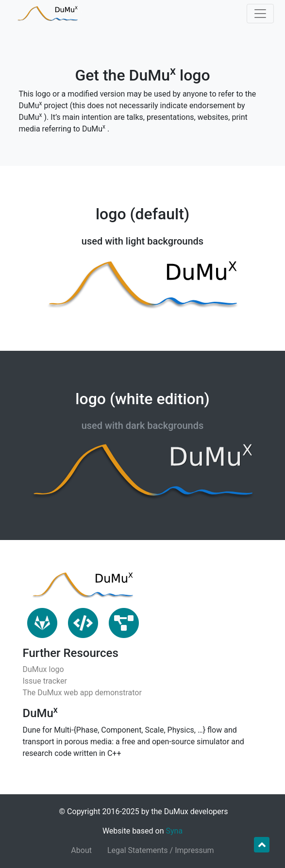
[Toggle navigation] (260, 14)
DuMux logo (43, 669)
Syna (175, 831)
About (81, 850)
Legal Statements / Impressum (161, 850)
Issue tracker (45, 681)
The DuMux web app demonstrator (82, 693)
